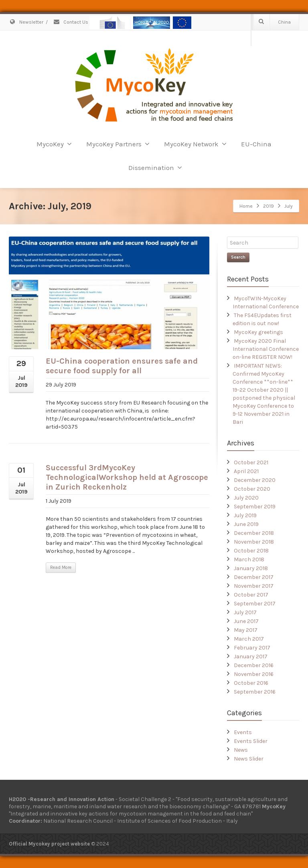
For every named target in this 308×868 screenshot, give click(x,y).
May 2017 (246, 630)
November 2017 (254, 586)
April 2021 (246, 471)
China (284, 22)
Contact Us (71, 22)
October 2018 (251, 551)
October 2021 (251, 462)
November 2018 (254, 542)
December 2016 (254, 665)
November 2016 (254, 674)
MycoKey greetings (258, 332)
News (241, 750)
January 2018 (251, 568)
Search (238, 257)
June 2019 (246, 524)
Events (243, 732)
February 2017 (252, 648)
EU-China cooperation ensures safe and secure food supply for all (122, 366)
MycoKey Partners (118, 144)
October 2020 (252, 489)
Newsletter (26, 22)
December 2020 (255, 480)
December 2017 (254, 577)
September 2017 (255, 604)
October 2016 (251, 683)
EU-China (256, 144)
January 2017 (251, 657)
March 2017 (249, 639)
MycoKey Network (195, 144)
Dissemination (155, 168)
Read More (61, 568)
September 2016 (255, 692)
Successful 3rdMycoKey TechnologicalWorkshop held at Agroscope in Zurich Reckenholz (127, 477)
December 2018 (254, 533)
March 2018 (249, 559)
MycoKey (54, 144)
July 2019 (245, 515)
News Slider (249, 759)
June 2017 (246, 621)
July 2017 (245, 612)
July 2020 (246, 498)
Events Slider (251, 741)
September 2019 (255, 507)
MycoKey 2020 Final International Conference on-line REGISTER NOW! (266, 349)
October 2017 (251, 595)
